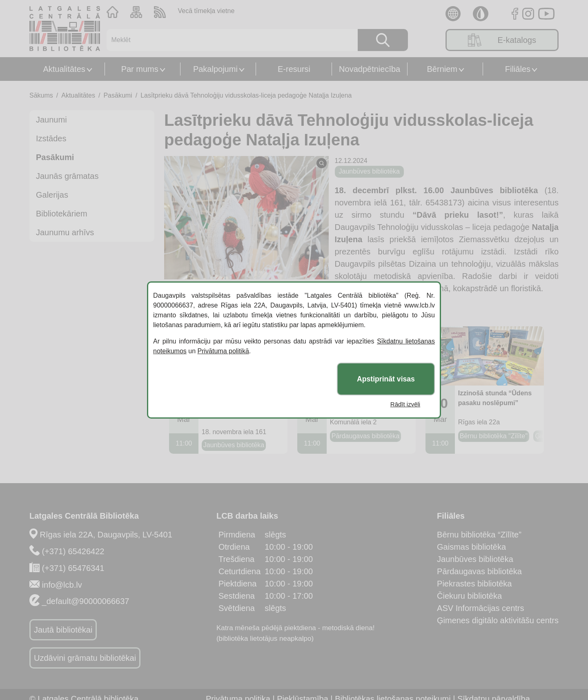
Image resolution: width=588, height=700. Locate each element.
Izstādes (51, 138)
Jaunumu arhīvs (65, 232)
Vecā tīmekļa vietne (206, 11)
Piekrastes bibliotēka (474, 584)
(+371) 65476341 (73, 568)
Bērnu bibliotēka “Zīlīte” (479, 535)
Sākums (41, 95)
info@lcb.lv (62, 585)
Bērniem (442, 69)
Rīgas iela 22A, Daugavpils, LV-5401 (106, 535)
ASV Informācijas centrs (480, 608)
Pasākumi (118, 95)
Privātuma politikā (223, 351)
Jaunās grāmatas (67, 176)
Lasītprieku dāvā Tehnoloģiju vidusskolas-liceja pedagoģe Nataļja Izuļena (246, 95)
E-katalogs (502, 40)
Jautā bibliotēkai (63, 630)
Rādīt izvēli (405, 404)
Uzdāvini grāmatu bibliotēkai (85, 658)
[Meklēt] (227, 40)
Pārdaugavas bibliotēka (479, 571)
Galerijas (52, 195)
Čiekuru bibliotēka (469, 596)
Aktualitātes (64, 69)
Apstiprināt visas (386, 379)
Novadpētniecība (370, 69)
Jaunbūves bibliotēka (475, 559)
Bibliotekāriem (62, 214)
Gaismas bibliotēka (471, 547)
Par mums (140, 69)
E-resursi (294, 69)
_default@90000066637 (86, 601)
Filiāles (518, 69)
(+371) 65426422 (73, 551)
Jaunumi (51, 120)
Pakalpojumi (215, 69)
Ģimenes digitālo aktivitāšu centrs (498, 620)
